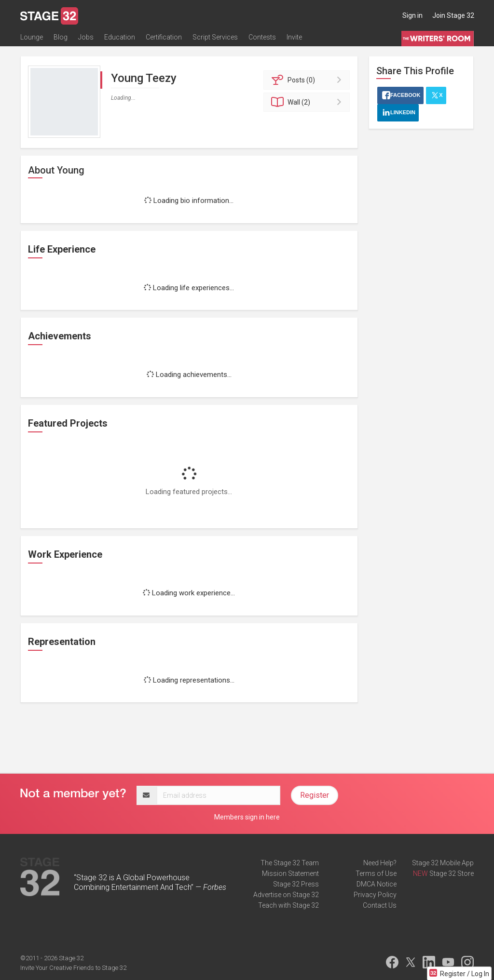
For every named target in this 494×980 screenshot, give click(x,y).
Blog (61, 37)
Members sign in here (247, 817)
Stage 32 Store (452, 873)
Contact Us (380, 905)
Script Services (215, 37)
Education (120, 37)
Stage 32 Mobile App (443, 863)
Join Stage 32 (453, 15)
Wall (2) (308, 102)
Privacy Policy (375, 895)
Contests (262, 37)
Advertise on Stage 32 (286, 895)
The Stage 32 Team (290, 863)
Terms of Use (376, 873)
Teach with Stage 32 (288, 905)
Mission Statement (290, 873)
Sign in (412, 15)
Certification (164, 37)
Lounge (32, 37)
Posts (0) (308, 80)
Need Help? (380, 863)
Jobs (86, 37)
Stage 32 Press (296, 884)
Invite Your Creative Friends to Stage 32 (73, 968)
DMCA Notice (377, 884)
